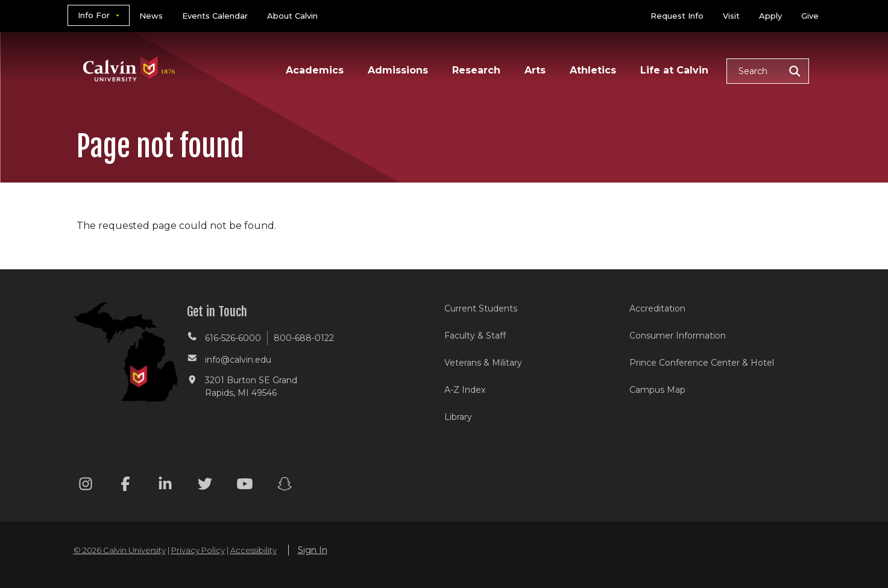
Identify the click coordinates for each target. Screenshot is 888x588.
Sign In (313, 550)
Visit (731, 16)
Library (458, 417)
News (151, 16)
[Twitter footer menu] (205, 486)
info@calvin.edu (238, 360)
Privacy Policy (198, 550)
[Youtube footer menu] (245, 486)
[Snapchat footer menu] (285, 486)
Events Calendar (215, 16)
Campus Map (657, 390)
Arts (535, 70)
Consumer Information (678, 336)
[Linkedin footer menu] (165, 486)
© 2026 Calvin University (120, 550)
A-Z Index (465, 390)
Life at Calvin (674, 70)
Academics (315, 70)
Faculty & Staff (475, 336)
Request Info (677, 16)
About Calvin (292, 16)
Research (476, 70)
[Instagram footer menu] (86, 486)
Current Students (481, 308)
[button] (768, 71)
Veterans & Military (483, 363)
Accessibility (253, 550)
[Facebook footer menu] (125, 486)
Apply (770, 16)
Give (810, 16)
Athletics (593, 70)
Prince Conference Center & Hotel (702, 363)
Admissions (398, 70)
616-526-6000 (233, 338)
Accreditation (657, 308)
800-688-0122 (304, 338)
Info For (94, 15)
